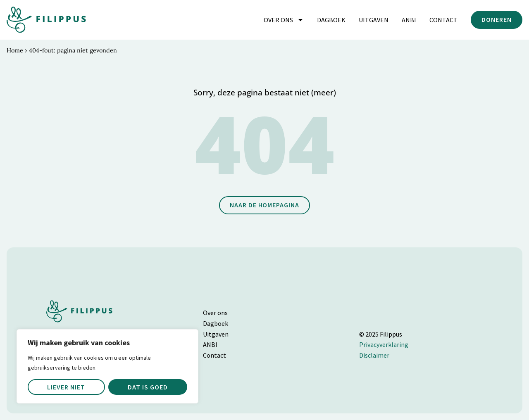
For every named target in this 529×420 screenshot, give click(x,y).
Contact (443, 20)
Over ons (284, 20)
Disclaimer (374, 355)
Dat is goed (148, 387)
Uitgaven (374, 20)
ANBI (409, 20)
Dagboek (331, 20)
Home (15, 50)
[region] (107, 366)
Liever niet (66, 387)
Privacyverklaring (384, 344)
